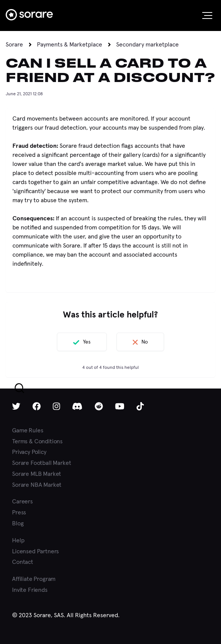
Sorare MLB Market (37, 474)
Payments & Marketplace (70, 44)
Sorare (14, 44)
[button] (207, 15)
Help (18, 540)
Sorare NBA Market (37, 485)
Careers (22, 501)
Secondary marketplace (147, 44)
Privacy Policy (29, 452)
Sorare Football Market (41, 463)
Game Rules (28, 430)
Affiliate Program (34, 579)
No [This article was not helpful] (145, 342)
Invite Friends (30, 590)
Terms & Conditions (37, 441)
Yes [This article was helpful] (87, 342)
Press (19, 512)
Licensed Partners (35, 551)
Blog (18, 523)
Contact (23, 562)
